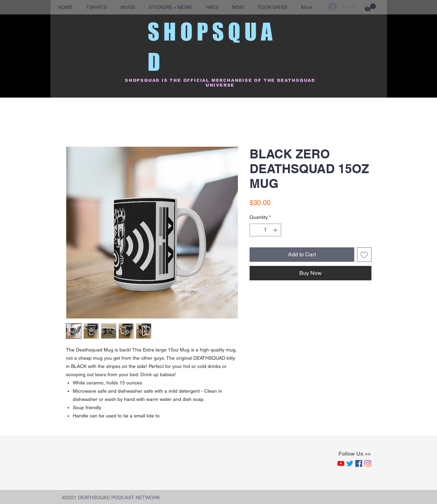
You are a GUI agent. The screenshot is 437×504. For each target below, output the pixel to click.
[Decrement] (255, 230)
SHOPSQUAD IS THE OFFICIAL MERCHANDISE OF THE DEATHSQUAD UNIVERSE (220, 83)
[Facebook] (359, 463)
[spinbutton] (265, 230)
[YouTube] (341, 463)
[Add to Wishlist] (364, 255)
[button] (370, 7)
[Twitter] (350, 463)
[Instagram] (368, 463)
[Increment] (276, 230)
